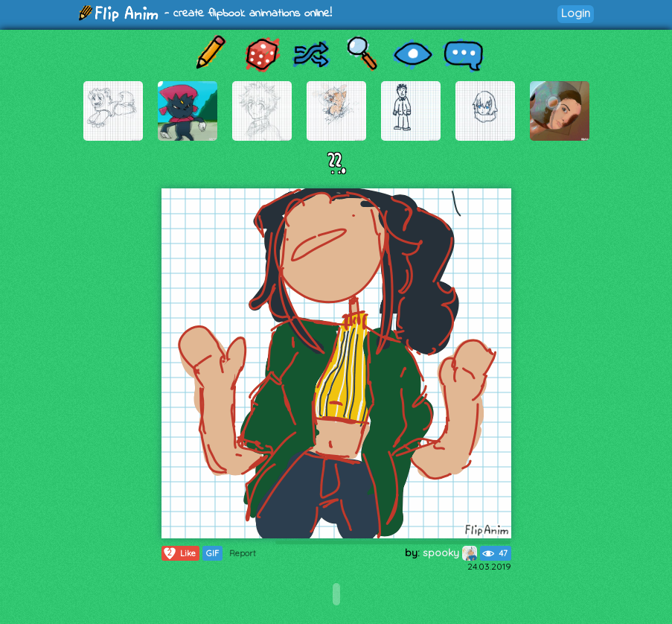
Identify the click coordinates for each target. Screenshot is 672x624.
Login (576, 13)
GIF (212, 553)
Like (179, 553)
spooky (450, 553)
